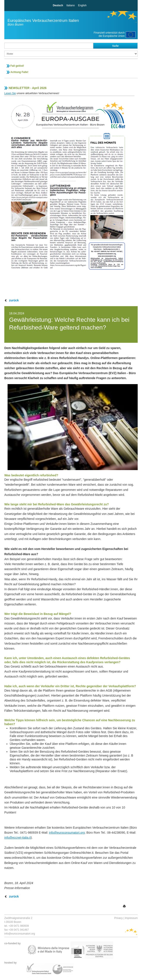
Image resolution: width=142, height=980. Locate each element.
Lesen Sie (10, 93)
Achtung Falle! (19, 72)
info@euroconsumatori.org (67, 833)
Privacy (119, 918)
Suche (115, 46)
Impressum (131, 918)
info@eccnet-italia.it (18, 838)
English (82, 5)
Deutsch (58, 5)
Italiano (71, 5)
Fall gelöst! (17, 66)
